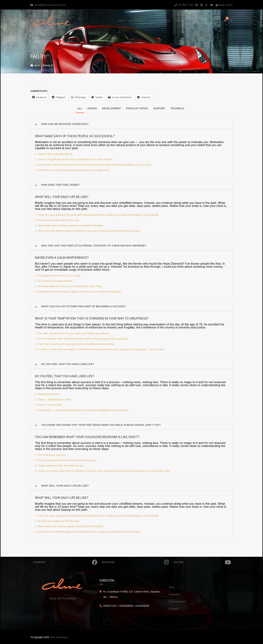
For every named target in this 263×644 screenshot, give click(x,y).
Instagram (135, 562)
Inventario (174, 594)
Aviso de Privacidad (62, 598)
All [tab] (80, 108)
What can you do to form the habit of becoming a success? (84, 306)
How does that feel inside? (60, 185)
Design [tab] (92, 108)
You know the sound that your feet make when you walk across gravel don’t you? (101, 425)
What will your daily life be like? (65, 486)
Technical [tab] (178, 108)
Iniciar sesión (224, 5)
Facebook (65, 562)
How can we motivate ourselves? (65, 124)
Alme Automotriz (59, 637)
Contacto (174, 609)
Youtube (202, 562)
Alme (172, 587)
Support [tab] (159, 108)
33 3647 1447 (184, 5)
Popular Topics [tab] (137, 108)
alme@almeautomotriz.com (50, 5)
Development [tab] (112, 108)
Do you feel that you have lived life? (68, 364)
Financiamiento (177, 602)
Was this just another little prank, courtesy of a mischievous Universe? (94, 246)
